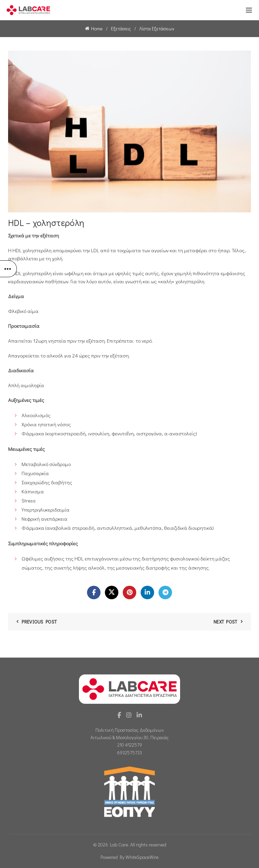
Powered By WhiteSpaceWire (129, 857)
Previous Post (39, 622)
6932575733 (129, 753)
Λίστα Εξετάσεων (157, 28)
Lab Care (119, 845)
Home (97, 28)
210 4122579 (130, 745)
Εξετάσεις (121, 28)
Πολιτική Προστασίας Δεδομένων (130, 730)
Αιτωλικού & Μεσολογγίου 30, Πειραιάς (129, 737)
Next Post (225, 622)
